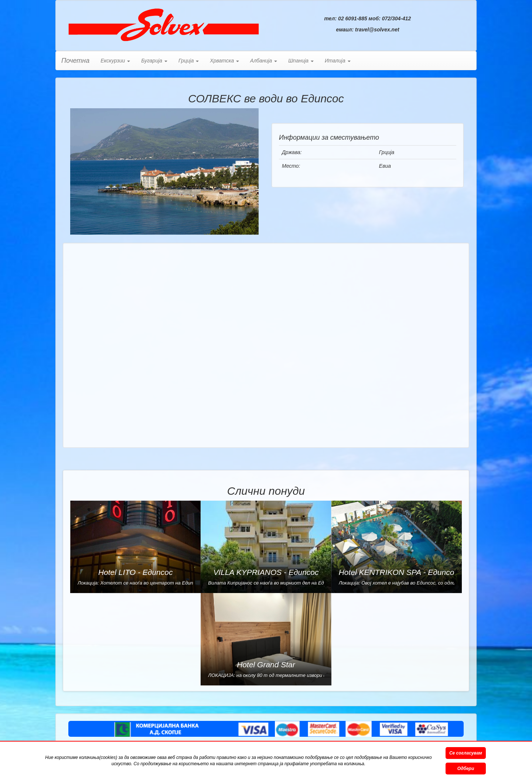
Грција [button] (189, 61)
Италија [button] (338, 61)
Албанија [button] (264, 61)
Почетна (75, 61)
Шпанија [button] (301, 61)
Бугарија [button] (154, 61)
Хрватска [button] (224, 61)
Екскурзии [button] (115, 61)
